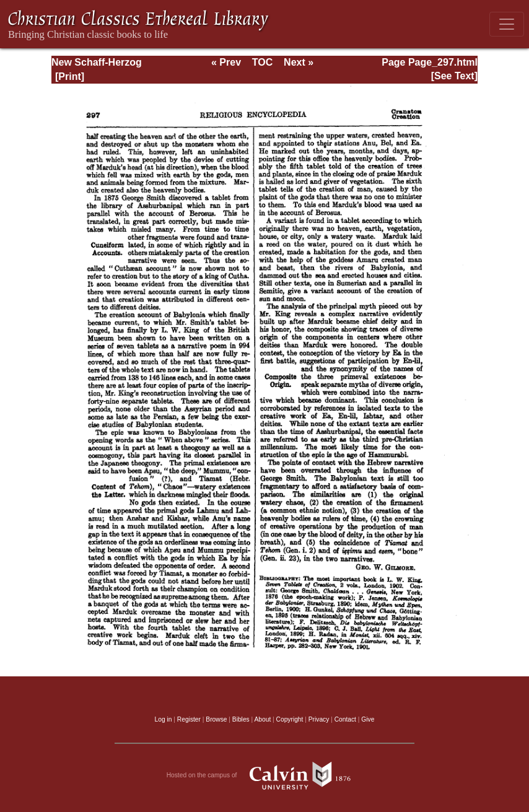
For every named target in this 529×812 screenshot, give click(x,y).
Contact (345, 719)
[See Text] (454, 76)
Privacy (319, 719)
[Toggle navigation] (507, 24)
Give (368, 719)
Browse (216, 719)
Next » (299, 62)
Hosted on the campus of (265, 775)
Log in (164, 719)
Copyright (290, 719)
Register (189, 719)
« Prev (226, 62)
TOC (262, 62)
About (262, 719)
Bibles (241, 719)
